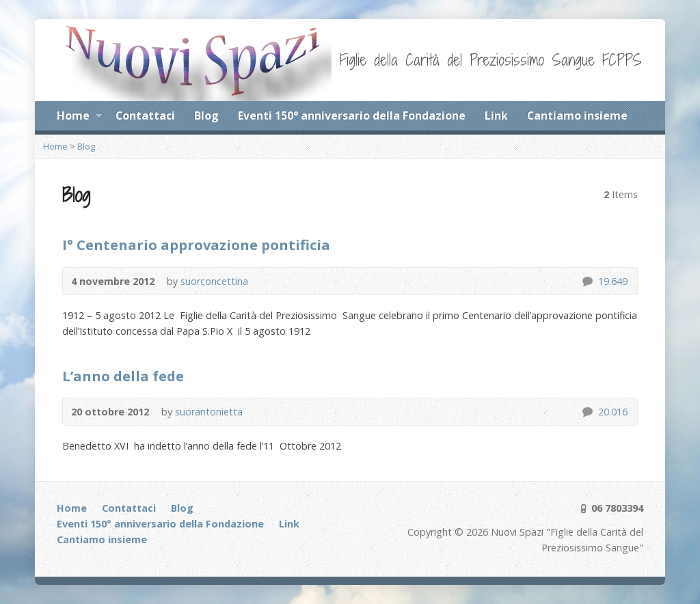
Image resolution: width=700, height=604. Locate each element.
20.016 (587, 412)
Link (496, 115)
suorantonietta (209, 412)
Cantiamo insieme (577, 115)
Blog (206, 115)
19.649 (587, 281)
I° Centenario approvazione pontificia (196, 245)
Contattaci (145, 115)
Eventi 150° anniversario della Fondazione (352, 115)
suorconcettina (214, 281)
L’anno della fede (123, 376)
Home (79, 118)
